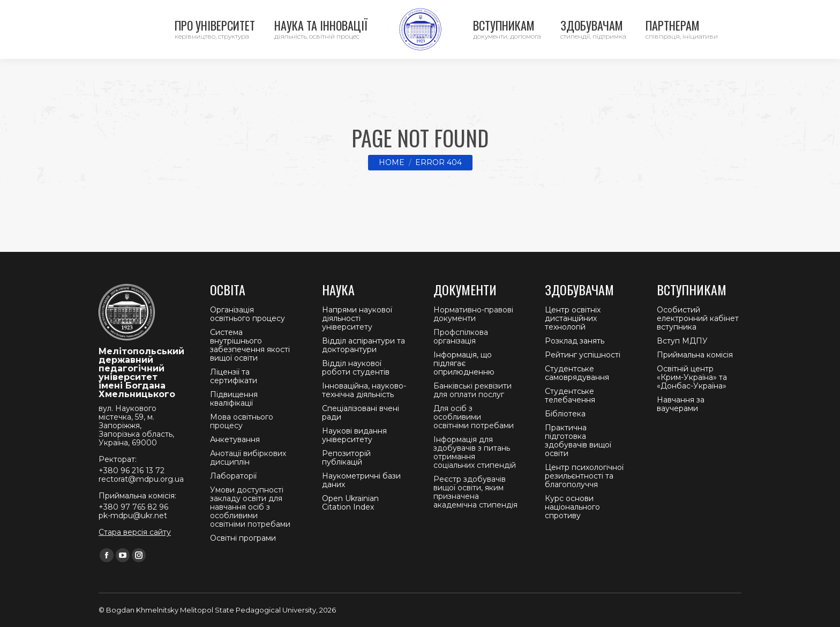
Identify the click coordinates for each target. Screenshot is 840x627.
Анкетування (235, 439)
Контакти (110, 11)
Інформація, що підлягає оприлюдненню (464, 363)
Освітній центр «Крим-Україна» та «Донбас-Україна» (692, 377)
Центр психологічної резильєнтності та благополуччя (584, 476)
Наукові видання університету (354, 435)
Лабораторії (233, 476)
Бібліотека (565, 414)
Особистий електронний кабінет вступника (698, 318)
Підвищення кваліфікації (234, 399)
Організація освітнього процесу (247, 314)
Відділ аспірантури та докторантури (363, 345)
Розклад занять (575, 341)
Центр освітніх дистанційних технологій (573, 318)
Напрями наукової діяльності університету (357, 318)
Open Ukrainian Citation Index (350, 503)
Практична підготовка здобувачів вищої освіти (578, 441)
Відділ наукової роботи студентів (356, 368)
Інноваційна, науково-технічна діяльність (364, 390)
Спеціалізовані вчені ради (361, 413)
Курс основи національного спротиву (572, 507)
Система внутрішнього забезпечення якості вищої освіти (250, 345)
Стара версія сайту (135, 532)
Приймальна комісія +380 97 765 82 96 (328, 11)
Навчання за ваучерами (681, 404)
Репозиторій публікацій (346, 458)
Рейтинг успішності (583, 355)
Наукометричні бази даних (361, 480)
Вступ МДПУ (682, 341)
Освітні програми (243, 538)
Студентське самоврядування (577, 373)
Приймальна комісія (695, 355)
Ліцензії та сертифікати (234, 376)
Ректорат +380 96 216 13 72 (195, 11)
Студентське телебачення (570, 395)
